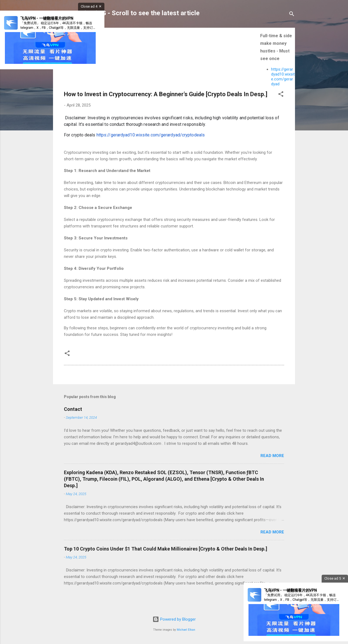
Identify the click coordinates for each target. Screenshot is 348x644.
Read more (272, 456)
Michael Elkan (186, 630)
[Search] (292, 15)
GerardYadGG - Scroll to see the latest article (133, 13)
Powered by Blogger (174, 619)
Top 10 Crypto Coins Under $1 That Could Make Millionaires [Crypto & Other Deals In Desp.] (166, 549)
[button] (281, 95)
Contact (73, 409)
